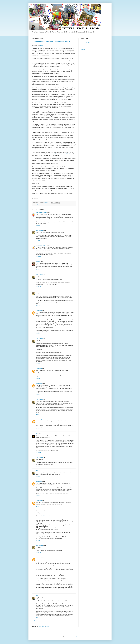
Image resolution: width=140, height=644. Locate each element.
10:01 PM (38, 286)
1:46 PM (38, 364)
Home (54, 624)
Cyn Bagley (39, 310)
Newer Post (35, 624)
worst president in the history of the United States (60, 154)
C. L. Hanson (39, 230)
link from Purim (47, 516)
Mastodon (84, 49)
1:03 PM (38, 496)
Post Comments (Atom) (44, 627)
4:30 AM (38, 618)
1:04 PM (38, 506)
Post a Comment (38, 621)
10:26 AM (38, 257)
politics (38, 205)
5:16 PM (38, 540)
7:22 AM (38, 240)
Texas (38, 434)
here (42, 45)
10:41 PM (38, 552)
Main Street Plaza (87, 41)
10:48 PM (38, 453)
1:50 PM (38, 378)
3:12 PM (38, 429)
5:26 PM (38, 270)
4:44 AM (38, 466)
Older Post (73, 624)
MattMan (38, 557)
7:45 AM (38, 306)
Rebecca (38, 261)
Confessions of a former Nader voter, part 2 (51, 42)
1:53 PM (38, 395)
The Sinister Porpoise (42, 212)
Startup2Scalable (87, 43)
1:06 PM (38, 334)
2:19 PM (38, 414)
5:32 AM (38, 225)
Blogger (76, 636)
